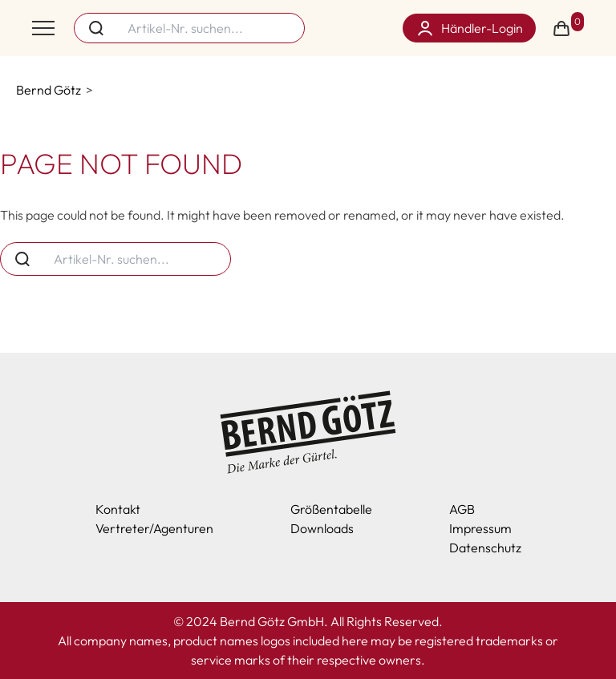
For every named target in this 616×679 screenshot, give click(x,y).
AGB (462, 509)
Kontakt (118, 509)
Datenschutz (485, 548)
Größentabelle (331, 509)
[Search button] (96, 28)
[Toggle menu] (43, 28)
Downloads (322, 528)
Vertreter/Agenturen (154, 528)
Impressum (480, 528)
